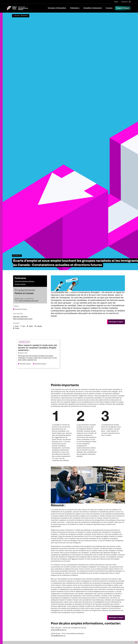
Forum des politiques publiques (24, 281)
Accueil (17, 16)
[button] (136, 642)
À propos (109, 8)
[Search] (126, 2)
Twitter (31, 326)
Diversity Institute (20, 284)
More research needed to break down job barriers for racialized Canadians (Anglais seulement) (38, 348)
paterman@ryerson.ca (59, 630)
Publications (75, 8)
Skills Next (16, 317)
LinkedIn (39, 326)
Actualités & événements (93, 8)
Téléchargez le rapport (116, 322)
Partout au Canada (24, 293)
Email (17, 326)
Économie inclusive (21, 309)
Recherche (24, 16)
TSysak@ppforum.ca (58, 636)
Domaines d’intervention (57, 8)
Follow (17, 328)
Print (24, 326)
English (116, 2)
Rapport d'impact (123, 8)
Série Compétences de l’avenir (29, 301)
